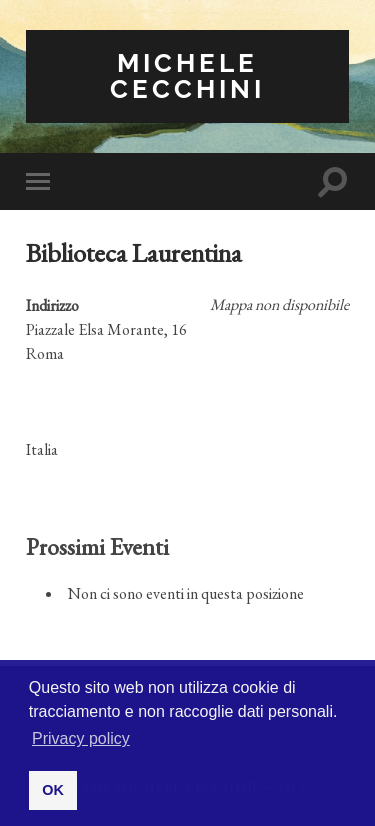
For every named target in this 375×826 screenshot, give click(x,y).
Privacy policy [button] (81, 738)
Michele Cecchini (187, 75)
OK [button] (53, 790)
